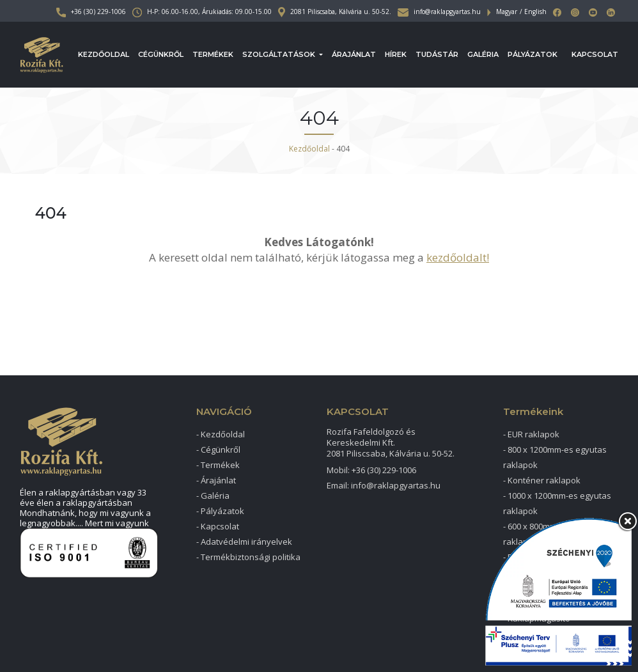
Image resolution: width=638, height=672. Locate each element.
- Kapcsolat (218, 526)
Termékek (213, 54)
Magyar (507, 12)
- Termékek (218, 465)
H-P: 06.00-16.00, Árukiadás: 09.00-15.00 (202, 12)
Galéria (483, 54)
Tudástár (437, 54)
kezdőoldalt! (458, 257)
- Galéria (213, 496)
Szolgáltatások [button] (280, 54)
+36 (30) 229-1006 (91, 12)
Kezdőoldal (104, 54)
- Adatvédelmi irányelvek (244, 542)
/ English (533, 12)
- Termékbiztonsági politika (248, 557)
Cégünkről (161, 54)
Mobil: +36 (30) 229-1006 (371, 470)
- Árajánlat (216, 480)
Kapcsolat (595, 54)
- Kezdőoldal (221, 434)
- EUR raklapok (531, 434)
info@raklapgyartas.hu (439, 12)
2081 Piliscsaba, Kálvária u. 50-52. (335, 12)
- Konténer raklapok (542, 480)
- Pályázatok (220, 511)
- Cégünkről (218, 449)
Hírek (396, 54)
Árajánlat (354, 54)
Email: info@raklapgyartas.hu (384, 485)
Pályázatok (533, 54)
